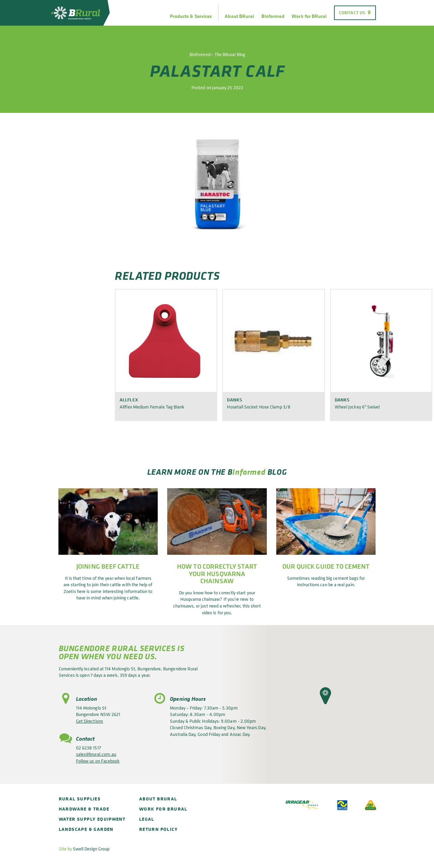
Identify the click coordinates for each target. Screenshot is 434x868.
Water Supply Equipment (92, 819)
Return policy (158, 829)
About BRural (239, 16)
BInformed (273, 16)
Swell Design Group (91, 849)
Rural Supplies (80, 799)
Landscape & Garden (86, 829)
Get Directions (90, 721)
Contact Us (352, 13)
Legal (147, 819)
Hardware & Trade (84, 809)
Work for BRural (309, 16)
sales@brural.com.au (96, 754)
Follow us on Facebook (98, 761)
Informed (249, 472)
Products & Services (191, 16)
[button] (325, 696)
